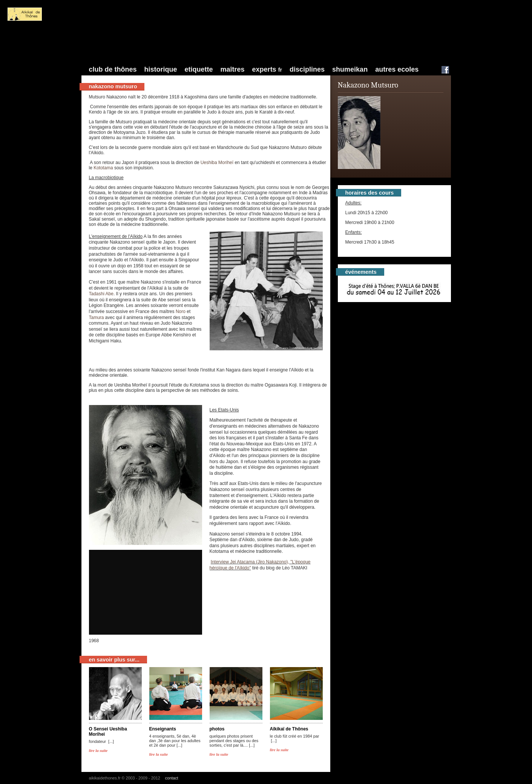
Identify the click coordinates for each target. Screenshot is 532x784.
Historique (161, 69)
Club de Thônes (113, 69)
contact (172, 778)
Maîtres (233, 69)
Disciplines (307, 69)
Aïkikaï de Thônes (289, 729)
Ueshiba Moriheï (218, 163)
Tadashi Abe (101, 294)
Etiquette (199, 69)
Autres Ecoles (397, 69)
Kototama (104, 168)
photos (217, 729)
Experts (267, 69)
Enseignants (163, 729)
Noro (181, 311)
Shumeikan (350, 69)
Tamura (97, 318)
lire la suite (98, 750)
